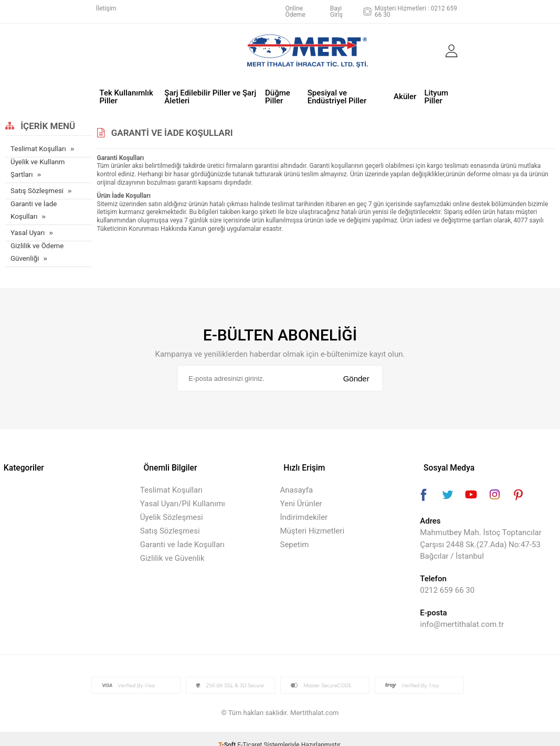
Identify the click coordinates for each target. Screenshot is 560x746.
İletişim (106, 8)
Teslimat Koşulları (38, 146)
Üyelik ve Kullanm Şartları (37, 165)
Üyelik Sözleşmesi (172, 505)
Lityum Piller (436, 94)
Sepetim (295, 532)
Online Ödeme (295, 12)
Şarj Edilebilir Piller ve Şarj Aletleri (210, 94)
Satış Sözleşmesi (36, 188)
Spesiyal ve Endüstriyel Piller (337, 94)
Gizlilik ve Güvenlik (172, 546)
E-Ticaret (250, 733)
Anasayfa (297, 478)
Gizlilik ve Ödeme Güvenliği (36, 248)
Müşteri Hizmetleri (313, 519)
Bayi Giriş (336, 12)
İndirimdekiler (304, 505)
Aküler (405, 94)
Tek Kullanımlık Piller (126, 94)
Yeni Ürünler (301, 492)
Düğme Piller (278, 94)
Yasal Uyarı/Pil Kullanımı (183, 492)
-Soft (228, 733)
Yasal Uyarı (27, 229)
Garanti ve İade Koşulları (33, 207)
